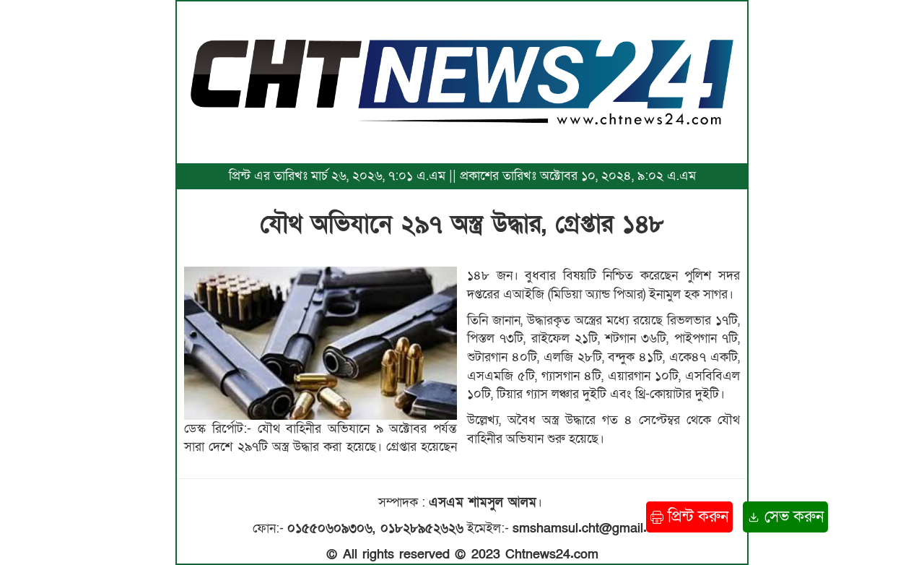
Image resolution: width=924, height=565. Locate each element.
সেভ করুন (785, 517)
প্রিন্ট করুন (689, 517)
